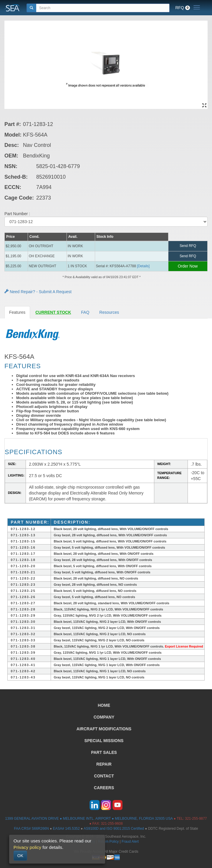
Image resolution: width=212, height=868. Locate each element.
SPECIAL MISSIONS (104, 741)
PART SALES (104, 752)
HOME (104, 705)
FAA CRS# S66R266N (31, 829)
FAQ (85, 312)
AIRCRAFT (104, 729)
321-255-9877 (196, 819)
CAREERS (104, 788)
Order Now (188, 266)
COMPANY (104, 717)
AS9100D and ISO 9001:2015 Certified (114, 829)
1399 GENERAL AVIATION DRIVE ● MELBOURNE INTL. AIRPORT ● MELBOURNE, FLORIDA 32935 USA (89, 819)
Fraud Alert (130, 842)
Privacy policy (27, 847)
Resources (109, 312)
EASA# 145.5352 (66, 829)
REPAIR (104, 764)
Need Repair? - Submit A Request (38, 292)
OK (20, 856)
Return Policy (109, 842)
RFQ (183, 8)
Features (17, 312)
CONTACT (104, 776)
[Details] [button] (143, 266)
